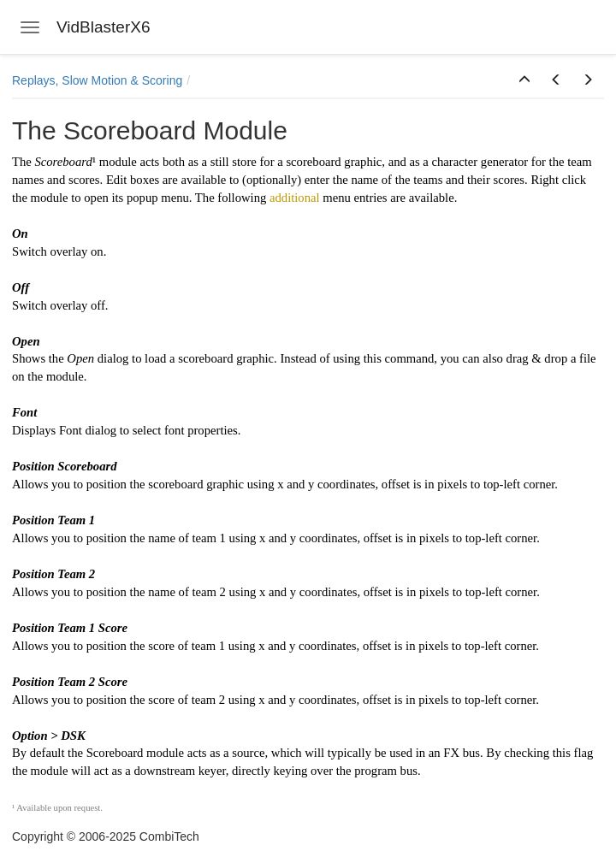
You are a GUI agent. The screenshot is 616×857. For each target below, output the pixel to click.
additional (295, 198)
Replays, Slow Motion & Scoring (97, 80)
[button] (524, 80)
